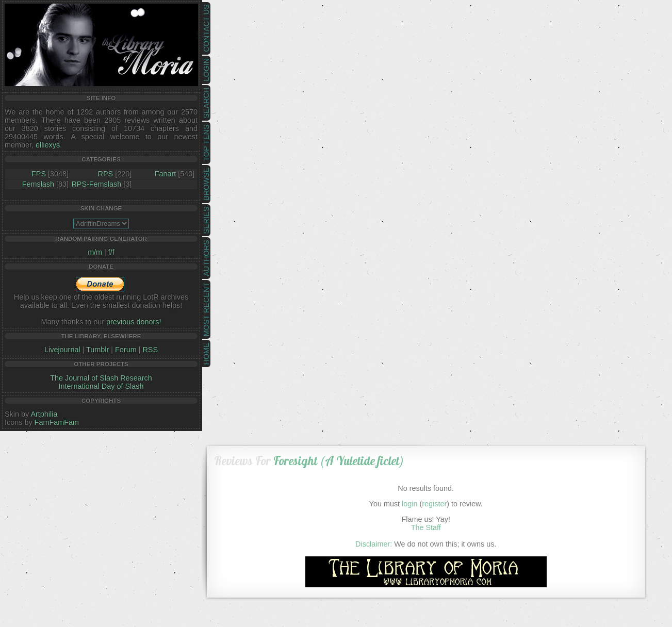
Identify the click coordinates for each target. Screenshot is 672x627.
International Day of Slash (101, 386)
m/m (95, 252)
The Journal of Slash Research (101, 378)
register (434, 504)
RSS (150, 350)
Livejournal (62, 350)
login (409, 504)
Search (206, 103)
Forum (126, 350)
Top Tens (206, 143)
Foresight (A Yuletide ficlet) (339, 461)
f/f (111, 252)
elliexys (48, 145)
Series (206, 220)
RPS (106, 174)
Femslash (38, 184)
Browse (206, 184)
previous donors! (134, 322)
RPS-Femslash (96, 184)
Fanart (166, 174)
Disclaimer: (374, 544)
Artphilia (44, 414)
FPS (39, 174)
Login (206, 70)
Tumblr (97, 350)
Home (206, 353)
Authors (206, 258)
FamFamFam (57, 422)
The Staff (426, 527)
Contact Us (206, 28)
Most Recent (206, 309)
